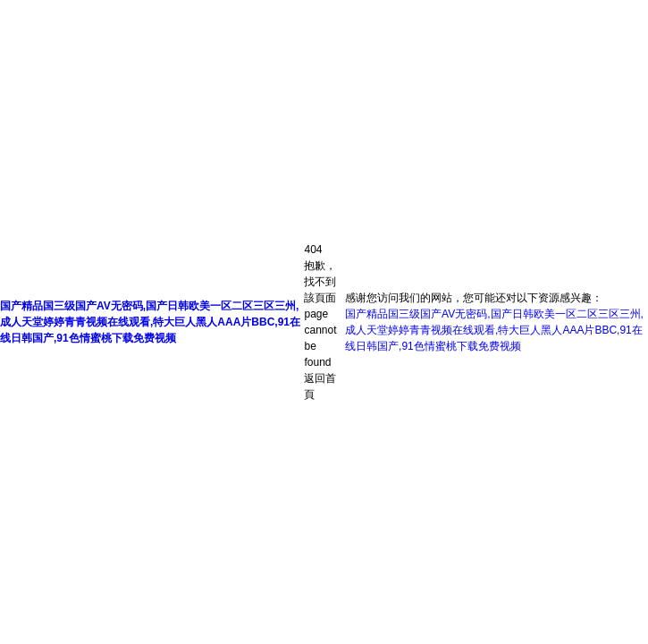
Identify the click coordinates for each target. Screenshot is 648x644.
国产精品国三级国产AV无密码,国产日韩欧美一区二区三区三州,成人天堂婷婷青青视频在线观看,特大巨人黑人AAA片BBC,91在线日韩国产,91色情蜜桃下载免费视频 (150, 322)
